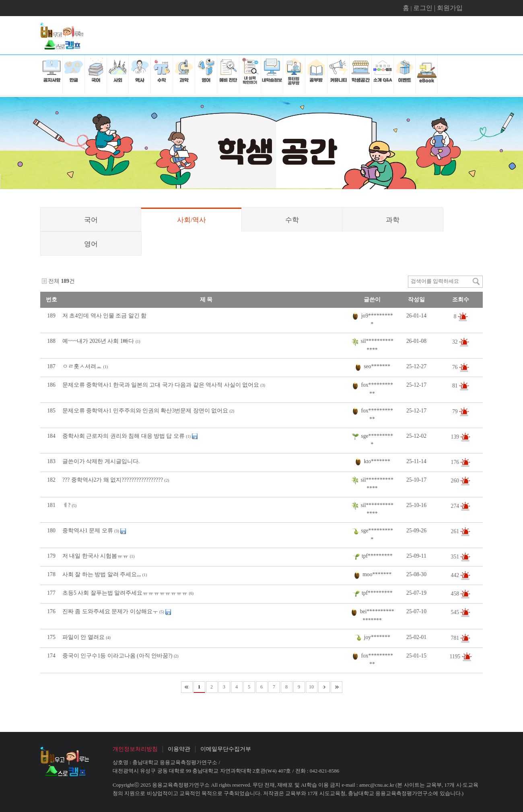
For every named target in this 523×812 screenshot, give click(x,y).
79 (456, 411)
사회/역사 (192, 220)
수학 (292, 220)
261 (456, 531)
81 (456, 386)
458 (456, 594)
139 (456, 436)
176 (456, 462)
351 (456, 557)
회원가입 (450, 8)
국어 (91, 220)
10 (311, 687)
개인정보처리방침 (135, 749)
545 (456, 612)
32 (456, 342)
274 (456, 506)
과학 (393, 220)
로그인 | (425, 8)
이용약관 (179, 749)
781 (456, 638)
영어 (91, 244)
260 (456, 480)
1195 (455, 656)
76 (456, 367)
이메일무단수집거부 (226, 749)
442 (456, 575)
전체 (54, 281)
